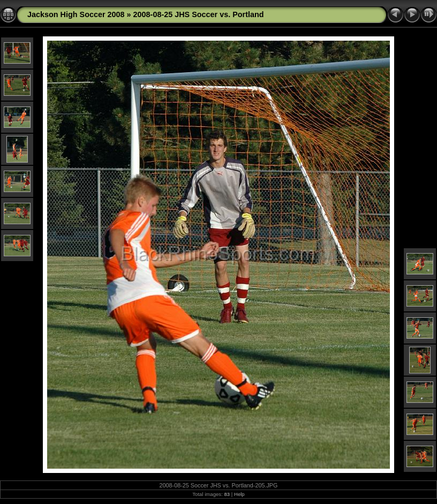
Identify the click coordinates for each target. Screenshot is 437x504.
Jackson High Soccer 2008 (76, 14)
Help (239, 494)
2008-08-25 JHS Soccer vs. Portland (199, 14)
